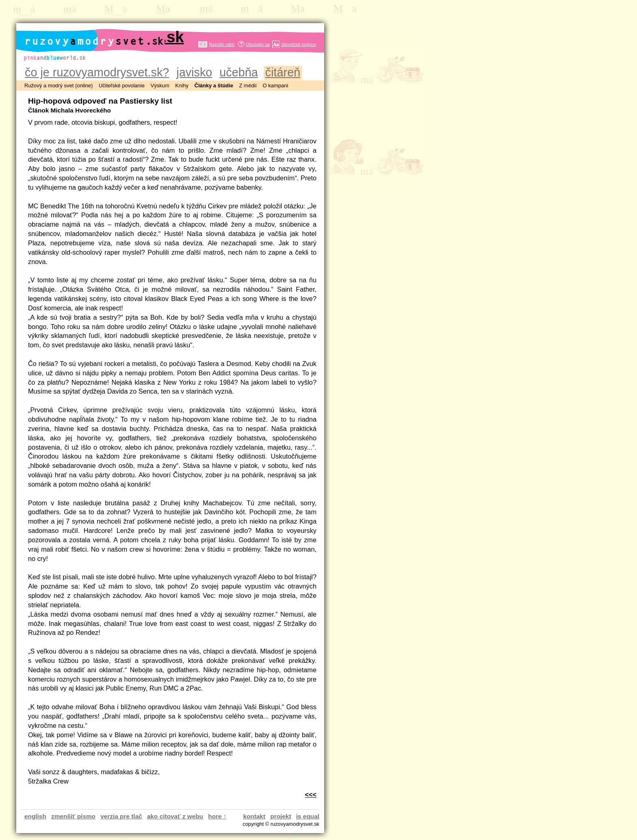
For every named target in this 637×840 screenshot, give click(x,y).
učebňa (238, 72)
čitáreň (283, 72)
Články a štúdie (214, 86)
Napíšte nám (222, 44)
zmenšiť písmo (73, 816)
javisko (194, 72)
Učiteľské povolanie (122, 86)
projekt (281, 816)
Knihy (182, 86)
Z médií (248, 86)
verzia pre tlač (121, 816)
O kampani (275, 86)
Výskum (160, 86)
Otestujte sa (258, 44)
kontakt (254, 816)
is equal (308, 816)
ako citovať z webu (175, 816)
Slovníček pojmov (299, 44)
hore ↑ (217, 816)
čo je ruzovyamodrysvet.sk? (97, 72)
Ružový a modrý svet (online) (58, 86)
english (35, 816)
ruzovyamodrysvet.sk (104, 37)
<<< (311, 795)
